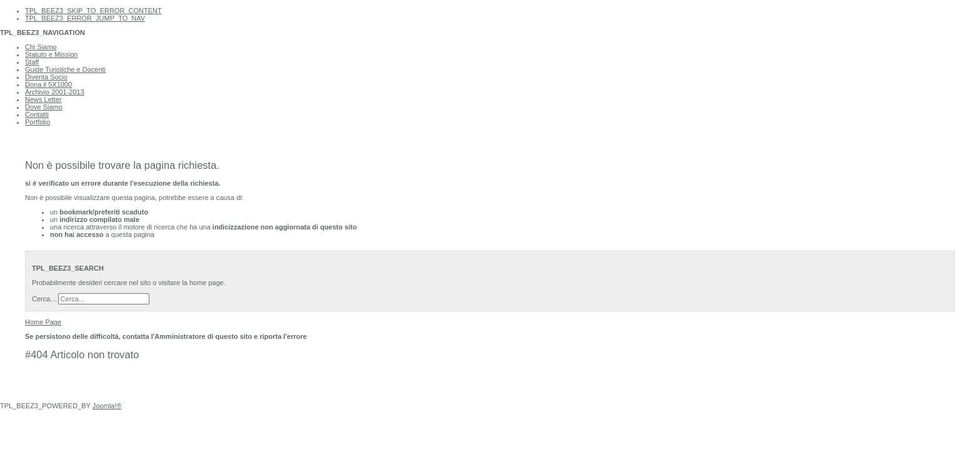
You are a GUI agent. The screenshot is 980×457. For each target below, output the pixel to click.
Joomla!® (107, 406)
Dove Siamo (44, 107)
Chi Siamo (41, 47)
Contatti (37, 114)
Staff (32, 62)
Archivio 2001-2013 (55, 92)
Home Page (43, 322)
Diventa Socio (46, 77)
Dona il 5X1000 (48, 84)
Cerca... (44, 299)
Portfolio (37, 122)
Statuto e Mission (51, 54)
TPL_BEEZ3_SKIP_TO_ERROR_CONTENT (93, 11)
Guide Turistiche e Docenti (65, 69)
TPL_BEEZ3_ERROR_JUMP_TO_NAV (85, 18)
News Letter (43, 99)
